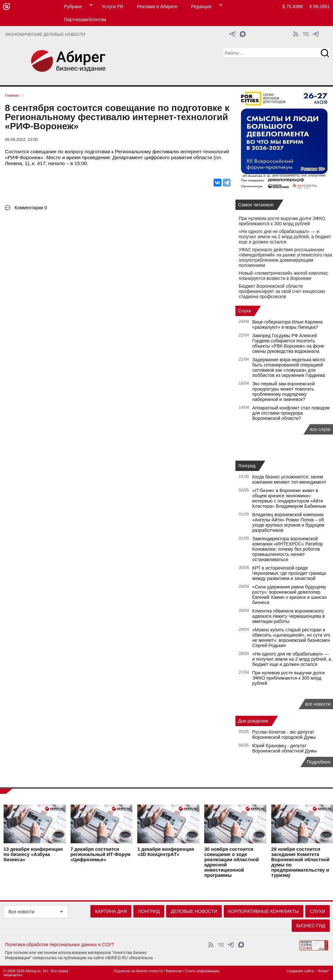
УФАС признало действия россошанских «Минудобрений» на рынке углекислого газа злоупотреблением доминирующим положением (285, 257)
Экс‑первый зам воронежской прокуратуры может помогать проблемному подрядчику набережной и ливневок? (284, 392)
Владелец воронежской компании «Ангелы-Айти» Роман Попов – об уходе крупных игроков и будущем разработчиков (288, 522)
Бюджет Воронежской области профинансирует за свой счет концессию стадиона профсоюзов (282, 291)
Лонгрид (247, 466)
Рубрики (73, 7)
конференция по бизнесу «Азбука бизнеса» (33, 854)
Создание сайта (300, 971)
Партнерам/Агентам (85, 20)
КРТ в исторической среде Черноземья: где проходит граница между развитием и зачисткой (289, 573)
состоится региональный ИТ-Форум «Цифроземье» (101, 854)
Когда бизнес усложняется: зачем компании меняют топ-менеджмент (289, 479)
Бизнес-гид (311, 926)
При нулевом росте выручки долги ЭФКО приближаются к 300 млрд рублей (282, 221)
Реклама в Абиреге (157, 7)
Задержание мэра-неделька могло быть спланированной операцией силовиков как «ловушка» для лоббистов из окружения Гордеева (289, 367)
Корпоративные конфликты (264, 911)
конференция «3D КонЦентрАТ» (166, 852)
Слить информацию (202, 971)
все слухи (320, 429)
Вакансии (174, 971)
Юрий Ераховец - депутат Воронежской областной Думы (285, 748)
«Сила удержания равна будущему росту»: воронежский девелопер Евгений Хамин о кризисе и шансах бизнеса (290, 595)
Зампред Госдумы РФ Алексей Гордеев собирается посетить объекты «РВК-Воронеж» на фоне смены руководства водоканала (288, 343)
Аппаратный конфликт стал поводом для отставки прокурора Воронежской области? (291, 413)
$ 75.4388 (293, 7)
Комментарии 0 (31, 208)
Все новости (21, 912)
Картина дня (111, 911)
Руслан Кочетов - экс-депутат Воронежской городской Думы (284, 735)
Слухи (245, 311)
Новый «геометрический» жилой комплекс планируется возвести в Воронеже (283, 276)
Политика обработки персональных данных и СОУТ (60, 945)
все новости (318, 704)
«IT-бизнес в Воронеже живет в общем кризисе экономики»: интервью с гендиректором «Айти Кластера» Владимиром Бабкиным (289, 498)
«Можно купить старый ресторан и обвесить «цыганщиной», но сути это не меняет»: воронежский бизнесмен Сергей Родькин (291, 638)
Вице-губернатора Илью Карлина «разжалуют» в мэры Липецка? (288, 324)
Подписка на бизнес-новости (138, 971)
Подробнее (319, 762)
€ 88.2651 (320, 7)
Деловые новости (194, 911)
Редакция (201, 7)
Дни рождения (253, 721)
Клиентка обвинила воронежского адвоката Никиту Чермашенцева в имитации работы (289, 616)
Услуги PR (113, 7)
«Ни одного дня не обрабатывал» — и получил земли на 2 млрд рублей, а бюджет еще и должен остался (285, 237)
